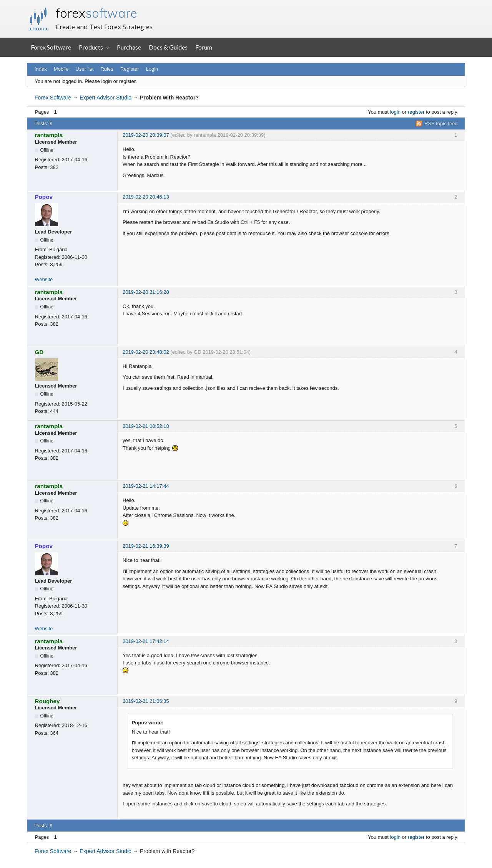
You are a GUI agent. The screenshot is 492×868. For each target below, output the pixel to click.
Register (130, 69)
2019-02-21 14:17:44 (146, 486)
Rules (107, 69)
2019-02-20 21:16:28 (146, 292)
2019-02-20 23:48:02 (146, 352)
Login (152, 69)
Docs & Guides (168, 47)
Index (41, 69)
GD (39, 352)
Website (44, 279)
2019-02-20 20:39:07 (146, 135)
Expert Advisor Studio (106, 98)
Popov (44, 197)
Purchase (129, 47)
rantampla (49, 135)
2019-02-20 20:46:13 (146, 197)
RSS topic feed (441, 123)
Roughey (47, 701)
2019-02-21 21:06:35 (146, 701)
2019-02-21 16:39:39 (146, 546)
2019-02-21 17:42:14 (146, 641)
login (395, 112)
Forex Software (51, 47)
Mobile (61, 69)
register (416, 112)
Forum (204, 47)
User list (84, 69)
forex (96, 13)
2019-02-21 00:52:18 (146, 426)
